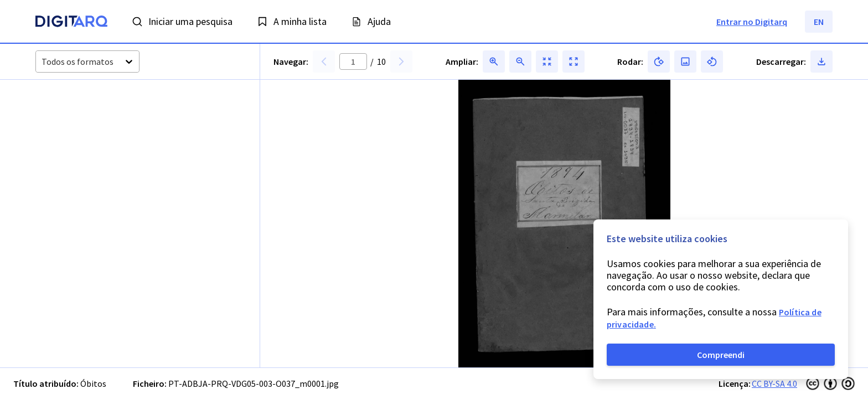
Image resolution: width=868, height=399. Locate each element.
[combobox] (42, 62)
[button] (65, 122)
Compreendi (721, 355)
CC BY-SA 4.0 (774, 383)
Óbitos (93, 383)
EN (819, 22)
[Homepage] (71, 23)
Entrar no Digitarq (752, 22)
